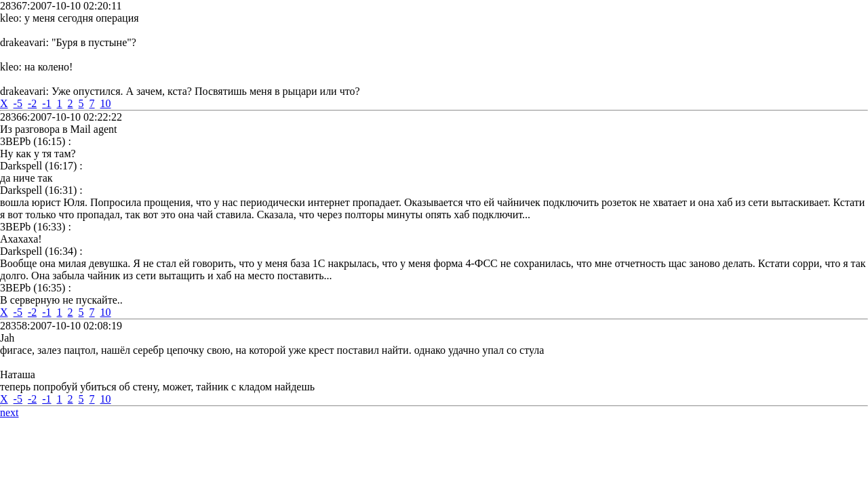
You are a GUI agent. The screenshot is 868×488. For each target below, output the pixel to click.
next (9, 412)
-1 (46, 103)
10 (106, 103)
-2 (32, 103)
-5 (18, 103)
